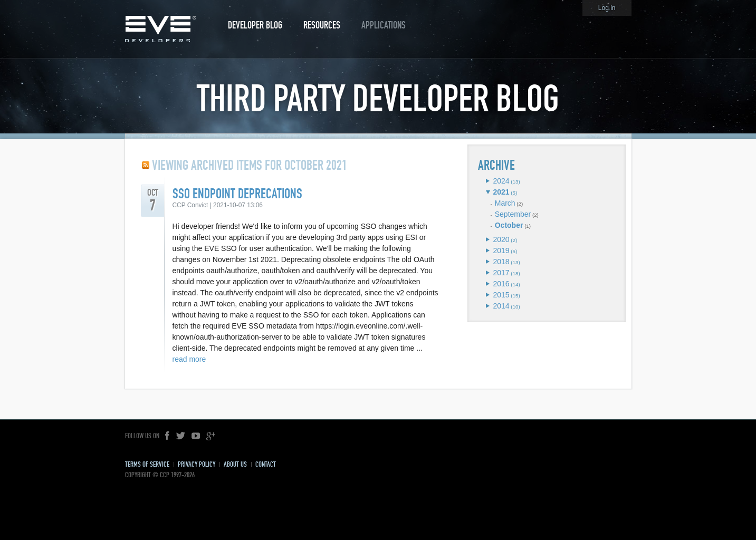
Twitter (181, 436)
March (505, 203)
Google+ (210, 436)
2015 (501, 295)
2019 (501, 250)
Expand (488, 181)
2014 (501, 306)
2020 (501, 239)
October (509, 225)
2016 (501, 284)
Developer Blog (255, 25)
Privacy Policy (197, 464)
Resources (322, 25)
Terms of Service (147, 464)
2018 (501, 262)
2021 (501, 192)
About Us (235, 464)
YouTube (196, 436)
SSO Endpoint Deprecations (237, 194)
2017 (501, 273)
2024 (501, 181)
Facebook (168, 436)
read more (189, 359)
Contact (266, 464)
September (513, 214)
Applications (384, 25)
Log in (607, 8)
